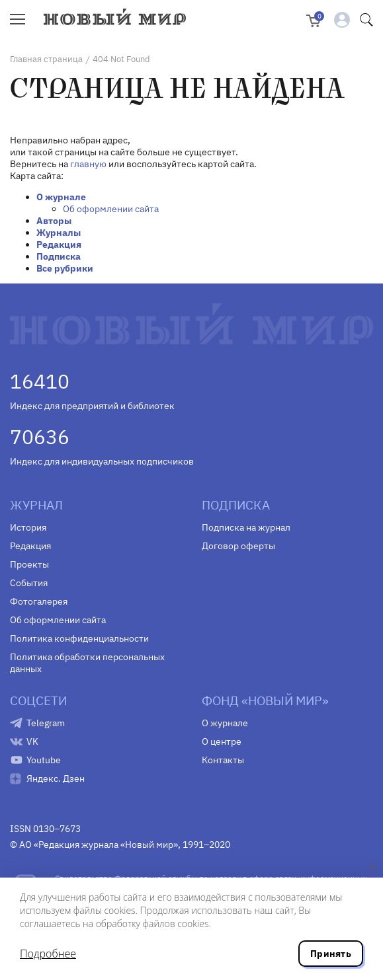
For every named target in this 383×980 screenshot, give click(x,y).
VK (32, 741)
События (29, 583)
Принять (331, 954)
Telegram (46, 723)
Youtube (44, 760)
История (28, 527)
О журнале (61, 197)
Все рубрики (65, 268)
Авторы (54, 221)
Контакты (223, 760)
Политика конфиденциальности (79, 638)
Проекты (29, 564)
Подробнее (48, 954)
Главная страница (46, 59)
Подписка (59, 256)
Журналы (59, 233)
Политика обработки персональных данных (87, 663)
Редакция (59, 245)
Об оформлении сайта (111, 209)
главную (88, 164)
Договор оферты (238, 546)
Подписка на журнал (246, 527)
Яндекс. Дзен (56, 778)
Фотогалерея (39, 601)
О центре (222, 741)
